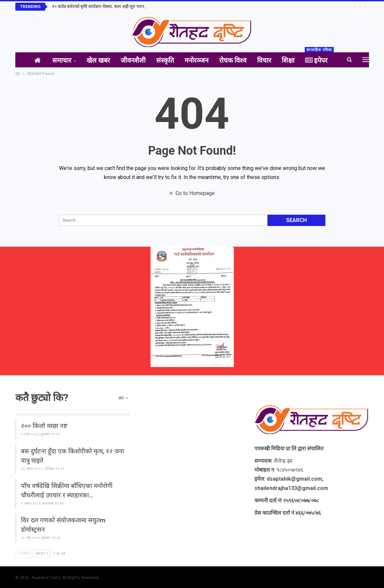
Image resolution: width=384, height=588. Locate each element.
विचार (267, 60)
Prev (24, 553)
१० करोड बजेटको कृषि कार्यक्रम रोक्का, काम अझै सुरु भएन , (99, 6)
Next (42, 553)
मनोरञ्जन (197, 60)
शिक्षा (293, 60)
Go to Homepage (192, 193)
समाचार (57, 60)
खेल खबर (95, 60)
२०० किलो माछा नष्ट (44, 426)
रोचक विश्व (235, 60)
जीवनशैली (131, 60)
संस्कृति (164, 60)
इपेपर (324, 58)
